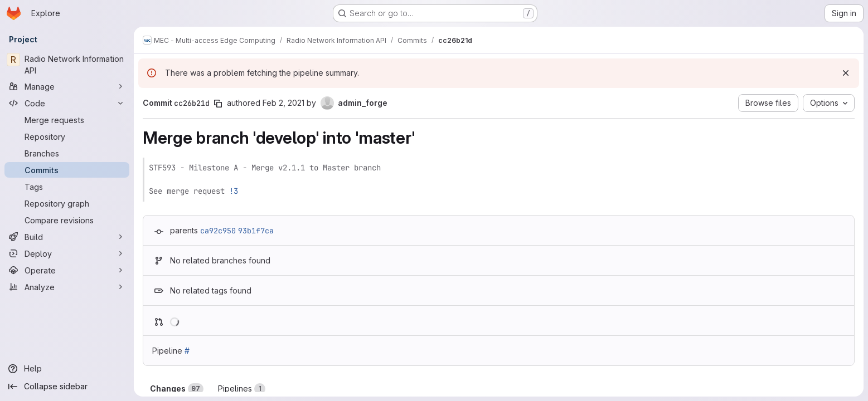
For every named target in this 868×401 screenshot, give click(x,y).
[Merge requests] (67, 120)
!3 (234, 191)
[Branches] (67, 153)
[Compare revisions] (67, 220)
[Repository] (67, 136)
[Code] (67, 103)
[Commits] (67, 170)
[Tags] (67, 187)
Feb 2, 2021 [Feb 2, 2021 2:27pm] (283, 103)
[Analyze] (67, 287)
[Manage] (67, 86)
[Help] (67, 369)
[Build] (67, 237)
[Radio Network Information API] (67, 65)
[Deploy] (67, 253)
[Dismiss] (846, 73)
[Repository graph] (67, 203)
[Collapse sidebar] (67, 387)
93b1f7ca (256, 231)
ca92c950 (218, 231)
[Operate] (67, 270)
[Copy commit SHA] (218, 104)
